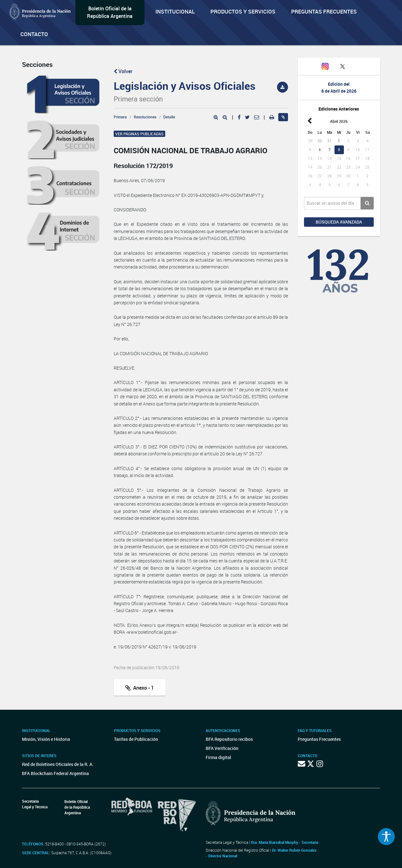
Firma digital (218, 757)
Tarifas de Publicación (136, 739)
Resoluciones (145, 117)
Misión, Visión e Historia (46, 739)
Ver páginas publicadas (139, 134)
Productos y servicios (243, 11)
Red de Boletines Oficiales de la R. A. (58, 764)
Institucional (175, 11)
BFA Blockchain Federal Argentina (55, 773)
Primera (120, 117)
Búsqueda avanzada (339, 222)
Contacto (34, 34)
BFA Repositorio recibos (229, 739)
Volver (123, 71)
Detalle (169, 117)
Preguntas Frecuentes (324, 11)
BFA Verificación (222, 748)
